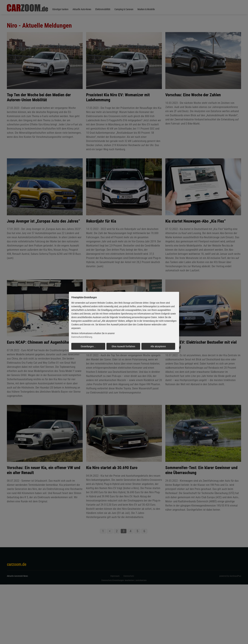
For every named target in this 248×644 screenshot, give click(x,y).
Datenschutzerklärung (82, 337)
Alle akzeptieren (158, 346)
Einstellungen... (88, 346)
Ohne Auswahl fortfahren (123, 346)
